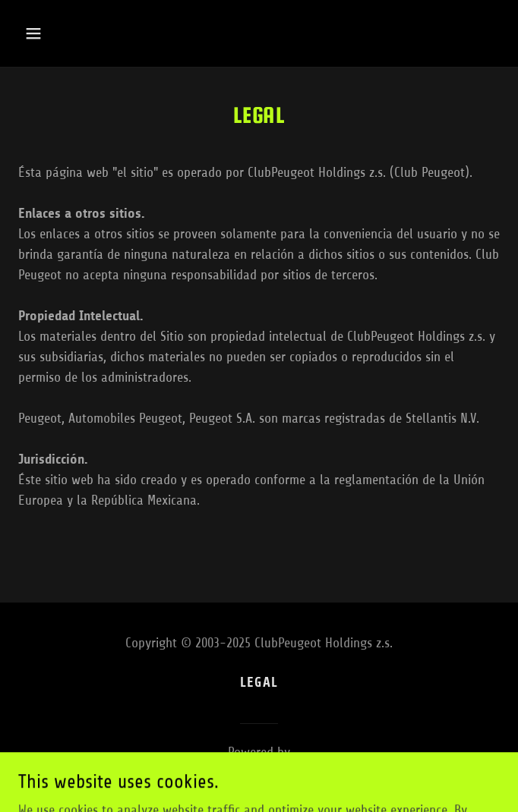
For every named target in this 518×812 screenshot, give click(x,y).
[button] (73, 33)
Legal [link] (259, 682)
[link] (259, 773)
